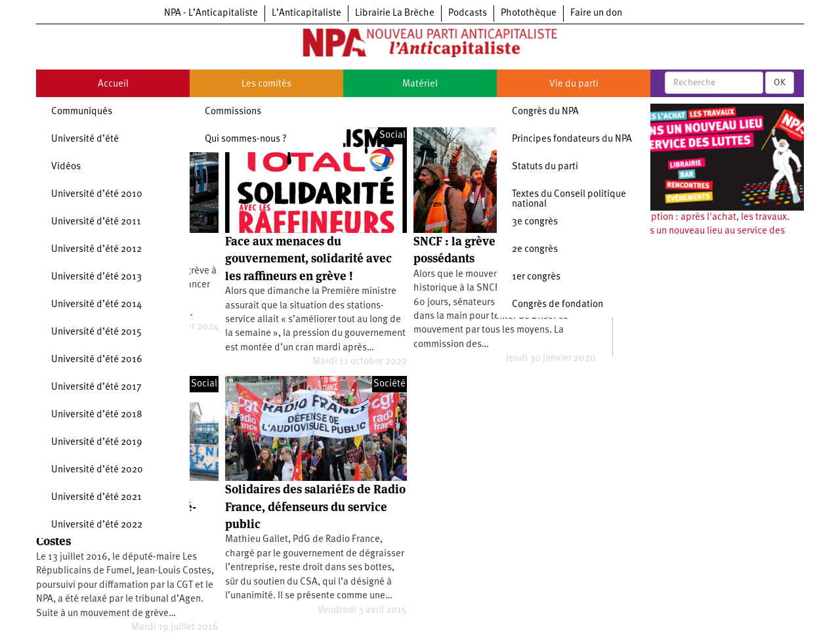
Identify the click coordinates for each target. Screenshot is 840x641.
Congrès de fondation (557, 305)
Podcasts (468, 13)
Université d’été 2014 (96, 305)
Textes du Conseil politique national (569, 199)
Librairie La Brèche (395, 13)
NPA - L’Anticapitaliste (211, 13)
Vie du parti (574, 84)
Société (389, 384)
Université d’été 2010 (97, 195)
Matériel (420, 84)
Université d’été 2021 (96, 498)
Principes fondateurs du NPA (572, 139)
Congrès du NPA (545, 112)
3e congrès (535, 222)
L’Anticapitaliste (306, 13)
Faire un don (596, 13)
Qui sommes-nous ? (246, 139)
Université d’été (85, 139)
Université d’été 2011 (96, 222)
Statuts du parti (545, 167)
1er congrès (536, 277)
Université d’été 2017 (96, 387)
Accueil (113, 84)
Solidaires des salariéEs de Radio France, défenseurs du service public (315, 507)
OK (780, 83)
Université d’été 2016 (97, 360)
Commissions (233, 112)
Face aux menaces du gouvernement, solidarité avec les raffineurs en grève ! (308, 258)
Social (392, 135)
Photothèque (529, 13)
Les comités (266, 84)
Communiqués (82, 112)
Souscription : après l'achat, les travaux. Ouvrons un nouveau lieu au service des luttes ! (704, 232)
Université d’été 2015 (96, 332)
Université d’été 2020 (97, 470)
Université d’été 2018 (97, 415)
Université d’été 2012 (96, 250)
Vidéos (66, 167)
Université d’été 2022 (97, 525)
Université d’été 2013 (96, 277)
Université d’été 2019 (97, 443)
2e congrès (535, 250)
